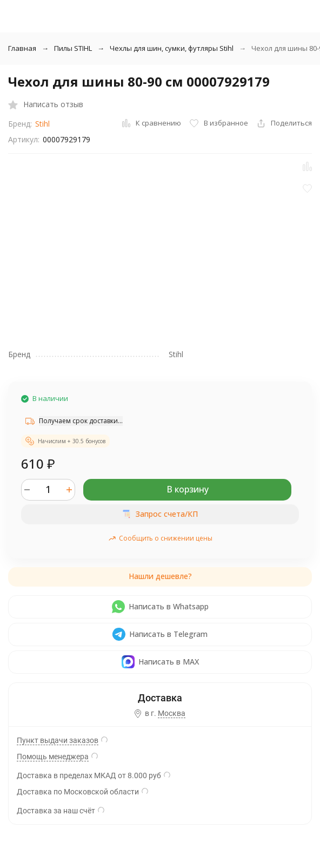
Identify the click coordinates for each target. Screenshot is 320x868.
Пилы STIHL (73, 48)
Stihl (42, 124)
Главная (22, 48)
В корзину (188, 489)
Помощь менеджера (53, 757)
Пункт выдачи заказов (58, 740)
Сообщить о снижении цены (160, 538)
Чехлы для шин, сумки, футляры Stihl (172, 48)
